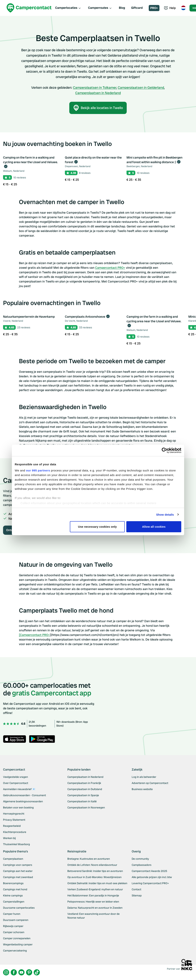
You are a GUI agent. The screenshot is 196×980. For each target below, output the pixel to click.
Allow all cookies (154, 527)
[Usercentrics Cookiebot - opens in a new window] (165, 450)
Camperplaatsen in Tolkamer (95, 87)
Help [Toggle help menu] (170, 8)
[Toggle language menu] (183, 8)
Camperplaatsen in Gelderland (141, 87)
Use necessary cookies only (98, 527)
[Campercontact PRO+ (34, 635)
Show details (165, 515)
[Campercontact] (29, 8)
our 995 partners (38, 470)
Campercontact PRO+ (110, 268)
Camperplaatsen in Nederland (98, 93)
